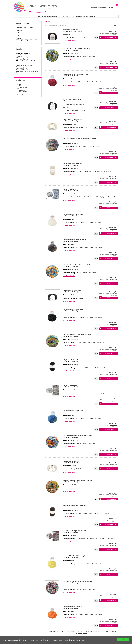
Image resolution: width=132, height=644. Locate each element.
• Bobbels (19, 30)
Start (117, 8)
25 (81, 632)
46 (117, 632)
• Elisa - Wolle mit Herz (23, 41)
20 (73, 632)
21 (75, 632)
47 (77, 633)
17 (68, 632)
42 (110, 632)
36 (100, 632)
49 (80, 633)
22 (76, 632)
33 (95, 632)
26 (83, 632)
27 (85, 632)
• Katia (18, 36)
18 (70, 632)
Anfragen (19, 84)
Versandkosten (101, 8)
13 (61, 632)
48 (78, 633)
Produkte (93, 8)
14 (63, 632)
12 (60, 632)
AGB (108, 8)
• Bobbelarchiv (20, 33)
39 (105, 632)
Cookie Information (87, 641)
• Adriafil (18, 38)
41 (109, 632)
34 (97, 632)
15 (65, 632)
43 (112, 632)
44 (114, 632)
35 (99, 632)
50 (82, 633)
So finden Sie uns (22, 87)
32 (93, 632)
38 (104, 632)
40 (107, 632)
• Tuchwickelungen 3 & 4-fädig (25, 28)
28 (87, 632)
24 (80, 632)
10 (56, 632)
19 (71, 632)
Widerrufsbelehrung (22, 92)
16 (66, 632)
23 (78, 632)
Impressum (20, 95)
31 (92, 632)
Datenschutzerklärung (23, 93)
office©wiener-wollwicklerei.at (87, 17)
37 (102, 632)
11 (58, 632)
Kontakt (112, 8)
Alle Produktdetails (69, 41)
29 (88, 632)
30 (90, 632)
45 (115, 632)
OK (123, 641)
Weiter (116, 26)
